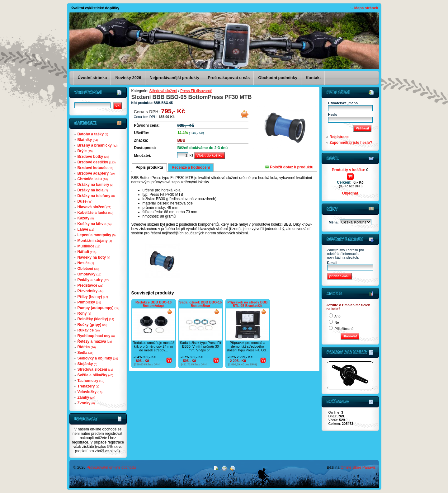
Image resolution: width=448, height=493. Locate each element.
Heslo (333, 115)
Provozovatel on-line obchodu (111, 467)
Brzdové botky (93, 157)
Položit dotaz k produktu (289, 167)
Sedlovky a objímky (98, 358)
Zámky (86, 397)
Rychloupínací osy (96, 336)
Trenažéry (88, 386)
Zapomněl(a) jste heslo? (351, 143)
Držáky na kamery (96, 185)
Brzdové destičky (97, 162)
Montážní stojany (95, 241)
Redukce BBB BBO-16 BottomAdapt (153, 304)
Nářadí (87, 252)
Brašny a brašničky (98, 145)
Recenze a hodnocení (191, 167)
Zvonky (86, 403)
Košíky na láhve (95, 224)
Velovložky (90, 392)
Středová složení (95, 369)
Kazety (86, 218)
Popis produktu (149, 167)
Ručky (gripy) (92, 325)
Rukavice (89, 330)
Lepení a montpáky (97, 235)
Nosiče (86, 263)
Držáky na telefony (96, 196)
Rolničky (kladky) (96, 319)
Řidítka (87, 347)
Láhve (86, 229)
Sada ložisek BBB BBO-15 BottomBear (200, 304)
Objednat (350, 193)
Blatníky (88, 140)
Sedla (85, 353)
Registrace (339, 137)
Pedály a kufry (93, 280)
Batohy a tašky (93, 134)
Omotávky (90, 274)
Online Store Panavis (358, 467)
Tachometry (91, 381)
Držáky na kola (93, 190)
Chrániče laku (93, 179)
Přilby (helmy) (93, 297)
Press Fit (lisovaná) (196, 91)
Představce (90, 285)
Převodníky (91, 291)
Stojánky (87, 364)
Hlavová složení (94, 207)
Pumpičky (89, 302)
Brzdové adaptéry (96, 173)
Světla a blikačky (95, 375)
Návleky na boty (94, 257)
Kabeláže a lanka (95, 213)
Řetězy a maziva (95, 341)
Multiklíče (89, 246)
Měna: (334, 222)
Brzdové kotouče (96, 168)
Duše (85, 201)
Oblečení (88, 269)
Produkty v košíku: (350, 170)
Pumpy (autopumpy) (99, 308)
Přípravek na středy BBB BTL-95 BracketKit (248, 304)
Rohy (84, 313)
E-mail (332, 263)
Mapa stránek (366, 8)
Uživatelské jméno (343, 103)
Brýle (85, 151)
